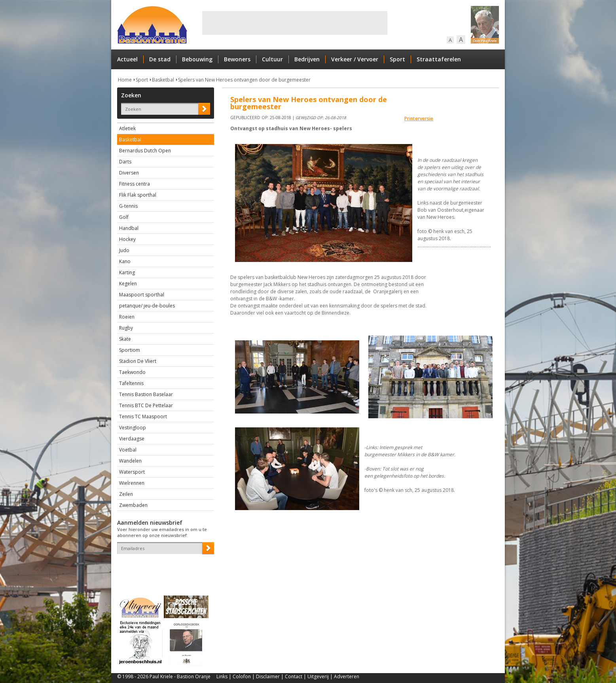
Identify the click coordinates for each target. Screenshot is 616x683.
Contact (294, 676)
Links (222, 676)
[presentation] (163, 568)
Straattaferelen (439, 59)
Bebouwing (197, 59)
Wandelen (130, 461)
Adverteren (347, 676)
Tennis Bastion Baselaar (146, 394)
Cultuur (272, 59)
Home (125, 80)
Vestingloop (133, 428)
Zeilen (126, 494)
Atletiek (127, 128)
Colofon (242, 676)
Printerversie (419, 119)
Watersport (132, 472)
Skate (125, 339)
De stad (160, 59)
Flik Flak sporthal (138, 195)
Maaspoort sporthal (142, 295)
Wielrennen (132, 483)
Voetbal (128, 450)
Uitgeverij (318, 676)
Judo (124, 250)
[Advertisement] (295, 23)
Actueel (127, 59)
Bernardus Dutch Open (145, 151)
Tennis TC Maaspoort (143, 416)
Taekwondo (132, 372)
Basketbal (163, 80)
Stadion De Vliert (138, 361)
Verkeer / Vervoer (355, 59)
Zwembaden (133, 505)
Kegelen (128, 284)
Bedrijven (307, 59)
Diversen (129, 173)
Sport (397, 59)
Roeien (127, 317)
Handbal (129, 228)
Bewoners (237, 59)
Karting (127, 272)
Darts (125, 162)
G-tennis (128, 206)
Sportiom (130, 350)
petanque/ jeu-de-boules (147, 306)
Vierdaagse (132, 439)
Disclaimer (268, 676)
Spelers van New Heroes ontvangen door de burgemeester (244, 80)
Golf (124, 217)
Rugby (126, 328)
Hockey (127, 239)
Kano (125, 261)
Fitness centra (135, 184)
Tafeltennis (131, 383)
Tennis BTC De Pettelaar (146, 405)
